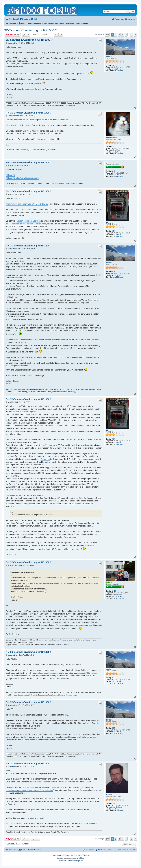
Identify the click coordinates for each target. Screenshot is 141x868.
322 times (119, 811)
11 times (118, 235)
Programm (45, 459)
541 (114, 171)
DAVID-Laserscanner (23, 210)
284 (114, 803)
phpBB (63, 855)
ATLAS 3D (10, 175)
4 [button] (123, 35)
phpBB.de (81, 858)
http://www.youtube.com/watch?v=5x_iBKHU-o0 (27, 204)
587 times (119, 177)
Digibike (109, 582)
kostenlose (85, 229)
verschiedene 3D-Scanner (29, 221)
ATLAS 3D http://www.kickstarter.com (22, 178)
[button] (107, 35)
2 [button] (116, 35)
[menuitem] (25, 19)
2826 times (120, 598)
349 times (119, 237)
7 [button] (132, 35)
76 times (118, 69)
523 (114, 65)
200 (114, 146)
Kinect (70, 210)
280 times (119, 597)
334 (114, 231)
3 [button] (119, 35)
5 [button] (126, 35)
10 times (118, 152)
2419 (114, 591)
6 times (118, 809)
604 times (119, 71)
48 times (118, 175)
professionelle (38, 229)
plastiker (109, 56)
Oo (107, 162)
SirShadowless (111, 138)
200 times (119, 154)
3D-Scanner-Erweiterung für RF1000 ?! (31, 30)
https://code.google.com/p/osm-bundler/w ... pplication (30, 790)
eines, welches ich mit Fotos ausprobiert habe (26, 224)
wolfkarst (109, 795)
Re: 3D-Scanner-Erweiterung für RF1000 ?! (29, 113)
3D (107, 222)
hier (58, 640)
